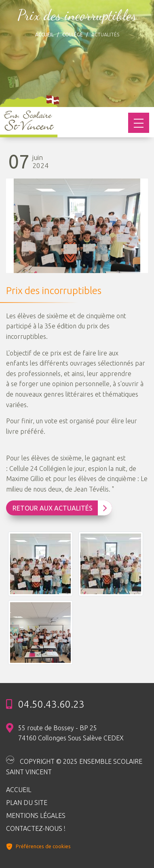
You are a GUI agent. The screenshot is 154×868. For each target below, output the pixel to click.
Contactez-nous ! (36, 828)
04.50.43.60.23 (51, 704)
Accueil (44, 35)
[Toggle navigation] (139, 123)
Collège (73, 35)
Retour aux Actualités (60, 508)
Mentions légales (36, 815)
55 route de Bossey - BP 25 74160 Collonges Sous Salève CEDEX (71, 733)
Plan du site (27, 803)
